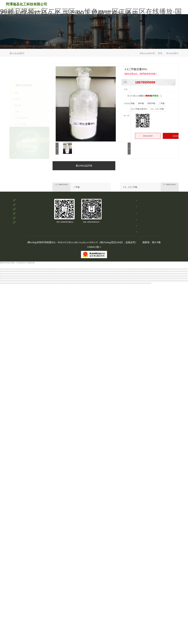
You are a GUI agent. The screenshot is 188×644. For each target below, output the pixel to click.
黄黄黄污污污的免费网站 (56, 551)
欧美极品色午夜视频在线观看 (32, 306)
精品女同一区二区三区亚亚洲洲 (75, 560)
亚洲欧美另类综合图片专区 (94, 518)
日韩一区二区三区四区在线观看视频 (58, 605)
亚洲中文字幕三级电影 (92, 497)
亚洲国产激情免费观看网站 (14, 537)
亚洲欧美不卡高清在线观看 (22, 369)
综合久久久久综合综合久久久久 (101, 289)
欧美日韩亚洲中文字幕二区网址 (53, 572)
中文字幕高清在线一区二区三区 (103, 433)
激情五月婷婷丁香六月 (136, 483)
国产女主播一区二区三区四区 (34, 308)
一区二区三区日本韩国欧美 (27, 395)
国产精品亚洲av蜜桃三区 (48, 393)
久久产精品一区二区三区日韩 (108, 381)
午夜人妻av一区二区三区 (164, 631)
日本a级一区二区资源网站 (153, 384)
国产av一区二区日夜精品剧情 (49, 579)
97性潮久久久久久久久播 (98, 377)
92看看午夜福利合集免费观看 (64, 433)
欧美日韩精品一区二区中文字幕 (168, 346)
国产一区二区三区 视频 (125, 490)
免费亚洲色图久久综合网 (97, 452)
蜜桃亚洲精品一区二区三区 (171, 431)
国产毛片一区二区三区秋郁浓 (142, 407)
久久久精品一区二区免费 (38, 367)
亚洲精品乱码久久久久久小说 (105, 341)
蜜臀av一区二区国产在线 (49, 358)
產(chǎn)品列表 (136, 4)
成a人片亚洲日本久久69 (103, 440)
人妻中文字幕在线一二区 (158, 292)
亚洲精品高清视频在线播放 (32, 344)
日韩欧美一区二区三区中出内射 (121, 280)
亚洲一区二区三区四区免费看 (30, 464)
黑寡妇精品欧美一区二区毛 (41, 629)
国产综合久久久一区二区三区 (69, 492)
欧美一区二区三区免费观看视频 (68, 490)
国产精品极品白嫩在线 (87, 341)
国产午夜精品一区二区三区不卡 (11, 560)
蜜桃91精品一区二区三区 (122, 640)
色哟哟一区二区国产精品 (43, 377)
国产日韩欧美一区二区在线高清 (157, 296)
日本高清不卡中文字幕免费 (55, 282)
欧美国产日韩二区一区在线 (45, 299)
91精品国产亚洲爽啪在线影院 (160, 567)
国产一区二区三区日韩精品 (163, 313)
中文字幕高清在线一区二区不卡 (82, 353)
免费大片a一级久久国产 (105, 499)
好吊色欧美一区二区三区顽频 (146, 544)
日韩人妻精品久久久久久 (87, 424)
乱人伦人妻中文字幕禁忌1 (134, 574)
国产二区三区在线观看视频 (12, 303)
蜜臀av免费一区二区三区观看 (81, 329)
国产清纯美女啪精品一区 (77, 466)
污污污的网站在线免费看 (49, 303)
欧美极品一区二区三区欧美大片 (173, 374)
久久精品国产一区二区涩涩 (157, 421)
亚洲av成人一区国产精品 (88, 492)
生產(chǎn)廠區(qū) (165, 4)
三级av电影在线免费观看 (141, 329)
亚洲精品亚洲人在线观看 (50, 478)
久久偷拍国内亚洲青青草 (162, 419)
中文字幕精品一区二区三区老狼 (102, 355)
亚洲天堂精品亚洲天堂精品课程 (90, 633)
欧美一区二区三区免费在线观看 (127, 464)
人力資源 (179, 4)
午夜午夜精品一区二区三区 (87, 306)
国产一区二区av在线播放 (113, 593)
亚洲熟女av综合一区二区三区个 (51, 638)
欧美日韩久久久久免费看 (106, 581)
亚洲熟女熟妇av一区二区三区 (42, 525)
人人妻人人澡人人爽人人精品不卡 (34, 560)
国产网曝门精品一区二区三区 (85, 419)
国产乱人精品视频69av (51, 504)
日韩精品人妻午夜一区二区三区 (16, 454)
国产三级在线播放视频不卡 (102, 353)
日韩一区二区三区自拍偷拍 (174, 541)
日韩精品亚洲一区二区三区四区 (22, 379)
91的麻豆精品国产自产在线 (120, 523)
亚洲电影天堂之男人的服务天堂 (71, 544)
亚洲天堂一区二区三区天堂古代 (32, 332)
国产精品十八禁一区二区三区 (135, 610)
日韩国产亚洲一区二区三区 (57, 285)
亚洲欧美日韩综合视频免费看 (161, 379)
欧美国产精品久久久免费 (46, 381)
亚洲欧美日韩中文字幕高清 (96, 365)
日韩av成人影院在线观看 (40, 374)
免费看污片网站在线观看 (40, 327)
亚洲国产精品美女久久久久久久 (141, 435)
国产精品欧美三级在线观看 (157, 410)
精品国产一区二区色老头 (144, 306)
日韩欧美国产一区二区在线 (145, 355)
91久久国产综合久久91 (30, 633)
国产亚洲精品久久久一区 (14, 461)
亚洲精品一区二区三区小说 (75, 282)
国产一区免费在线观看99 (137, 485)
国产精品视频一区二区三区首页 (84, 530)
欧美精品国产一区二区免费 (84, 294)
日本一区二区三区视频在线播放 (104, 473)
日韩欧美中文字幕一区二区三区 (162, 513)
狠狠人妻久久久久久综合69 (14, 581)
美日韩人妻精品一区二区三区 (130, 570)
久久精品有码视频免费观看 (75, 541)
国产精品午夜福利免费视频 (44, 614)
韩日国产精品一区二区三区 (109, 572)
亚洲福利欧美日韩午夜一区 (53, 315)
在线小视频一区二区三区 (167, 480)
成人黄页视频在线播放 (26, 362)
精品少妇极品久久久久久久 (144, 603)
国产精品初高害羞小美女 (85, 410)
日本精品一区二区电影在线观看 (150, 351)
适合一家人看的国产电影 (69, 471)
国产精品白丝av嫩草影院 (165, 315)
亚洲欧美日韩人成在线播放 (52, 332)
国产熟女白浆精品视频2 (158, 289)
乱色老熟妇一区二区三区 (58, 567)
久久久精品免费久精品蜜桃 (46, 386)
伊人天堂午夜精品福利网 (66, 419)
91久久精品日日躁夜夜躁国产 (29, 520)
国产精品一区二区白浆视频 (118, 563)
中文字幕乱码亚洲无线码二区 (33, 296)
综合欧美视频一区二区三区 (49, 405)
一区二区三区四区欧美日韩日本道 (31, 473)
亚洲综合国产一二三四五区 (143, 412)
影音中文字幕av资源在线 (136, 607)
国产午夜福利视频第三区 (155, 523)
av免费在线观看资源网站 (75, 511)
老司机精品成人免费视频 (168, 452)
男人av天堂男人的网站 (66, 523)
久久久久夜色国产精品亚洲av (172, 325)
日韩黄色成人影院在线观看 (117, 360)
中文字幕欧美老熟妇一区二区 (79, 377)
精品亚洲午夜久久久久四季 (174, 555)
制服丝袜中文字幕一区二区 (33, 318)
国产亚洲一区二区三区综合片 (158, 454)
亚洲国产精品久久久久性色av (69, 603)
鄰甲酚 (29, 85)
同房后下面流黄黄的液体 (152, 447)
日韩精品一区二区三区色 (32, 596)
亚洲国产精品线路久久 (25, 619)
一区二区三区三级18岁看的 (104, 339)
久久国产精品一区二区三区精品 (22, 372)
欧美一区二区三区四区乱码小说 (11, 579)
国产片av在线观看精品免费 (139, 339)
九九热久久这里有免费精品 (124, 419)
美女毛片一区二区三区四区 (159, 294)
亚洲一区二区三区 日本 (151, 452)
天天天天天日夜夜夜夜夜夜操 (55, 539)
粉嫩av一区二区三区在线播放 (164, 532)
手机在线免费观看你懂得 (63, 362)
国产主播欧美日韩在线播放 (178, 400)
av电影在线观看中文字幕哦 (172, 638)
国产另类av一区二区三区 (106, 478)
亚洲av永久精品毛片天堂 (37, 447)
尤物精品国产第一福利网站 (106, 464)
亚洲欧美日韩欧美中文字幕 (77, 365)
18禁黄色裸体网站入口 (103, 435)
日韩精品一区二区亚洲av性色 (33, 549)
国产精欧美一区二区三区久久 (101, 301)
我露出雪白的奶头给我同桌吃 (126, 322)
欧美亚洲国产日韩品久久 (156, 426)
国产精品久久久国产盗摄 (102, 532)
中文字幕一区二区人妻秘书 (107, 544)
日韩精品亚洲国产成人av (53, 341)
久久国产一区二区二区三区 (73, 313)
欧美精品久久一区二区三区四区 (151, 362)
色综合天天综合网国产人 (115, 362)
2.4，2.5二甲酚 (29, 110)
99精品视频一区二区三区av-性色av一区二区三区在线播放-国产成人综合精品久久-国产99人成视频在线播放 (91, 21)
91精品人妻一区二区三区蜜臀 (125, 581)
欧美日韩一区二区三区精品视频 (115, 511)
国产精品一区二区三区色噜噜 (39, 289)
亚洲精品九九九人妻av (92, 308)
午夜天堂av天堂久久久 (66, 591)
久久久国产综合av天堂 (103, 299)
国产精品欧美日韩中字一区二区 (18, 320)
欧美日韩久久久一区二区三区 (132, 287)
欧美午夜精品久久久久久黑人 (156, 353)
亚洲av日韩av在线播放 (163, 308)
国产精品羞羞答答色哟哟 (61, 428)
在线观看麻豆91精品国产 (165, 402)
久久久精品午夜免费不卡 (23, 629)
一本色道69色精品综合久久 (139, 466)
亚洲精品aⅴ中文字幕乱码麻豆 (106, 631)
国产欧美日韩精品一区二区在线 (167, 414)
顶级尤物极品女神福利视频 (29, 501)
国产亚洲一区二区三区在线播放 (129, 494)
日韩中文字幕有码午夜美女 (139, 527)
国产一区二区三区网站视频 (20, 285)
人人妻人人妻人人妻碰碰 (63, 355)
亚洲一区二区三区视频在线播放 (152, 584)
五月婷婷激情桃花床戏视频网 (93, 447)
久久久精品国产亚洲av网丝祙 (52, 461)
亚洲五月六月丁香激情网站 (150, 494)
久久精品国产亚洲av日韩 (64, 600)
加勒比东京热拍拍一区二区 (124, 468)
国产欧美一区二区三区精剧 (63, 614)
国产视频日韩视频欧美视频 (176, 353)
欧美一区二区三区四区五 (170, 377)
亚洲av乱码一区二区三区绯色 (124, 412)
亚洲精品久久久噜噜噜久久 (84, 513)
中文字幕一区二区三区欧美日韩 (165, 468)
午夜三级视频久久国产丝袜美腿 (129, 348)
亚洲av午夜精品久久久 (110, 516)
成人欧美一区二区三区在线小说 (141, 591)
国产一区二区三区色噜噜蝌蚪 (139, 567)
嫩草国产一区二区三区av (80, 452)
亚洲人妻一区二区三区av (11, 464)
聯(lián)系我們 (176, 15)
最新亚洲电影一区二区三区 (49, 402)
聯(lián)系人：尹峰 (169, 225)
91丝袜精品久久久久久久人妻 (87, 478)
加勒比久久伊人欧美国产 (130, 334)
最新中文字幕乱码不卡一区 (100, 617)
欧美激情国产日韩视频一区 (141, 318)
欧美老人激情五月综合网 (91, 621)
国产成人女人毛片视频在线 (145, 322)
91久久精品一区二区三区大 (108, 603)
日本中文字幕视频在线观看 (65, 407)
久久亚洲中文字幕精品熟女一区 (47, 322)
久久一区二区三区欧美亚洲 (109, 308)
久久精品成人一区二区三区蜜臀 (79, 301)
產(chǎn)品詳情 (84, 174)
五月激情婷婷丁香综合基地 (91, 414)
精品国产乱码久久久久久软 (11, 407)
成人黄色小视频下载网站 (175, 292)
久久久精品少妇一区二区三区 (175, 320)
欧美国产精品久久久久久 (82, 443)
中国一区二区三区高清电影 (9, 402)
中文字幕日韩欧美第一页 (28, 410)
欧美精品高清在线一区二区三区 (78, 454)
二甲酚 (29, 97)
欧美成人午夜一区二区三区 (103, 527)
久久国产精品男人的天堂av (76, 320)
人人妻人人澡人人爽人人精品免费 (102, 586)
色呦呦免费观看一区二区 (174, 440)
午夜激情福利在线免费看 (31, 638)
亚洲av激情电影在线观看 (103, 421)
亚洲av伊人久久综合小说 (116, 400)
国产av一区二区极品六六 (154, 511)
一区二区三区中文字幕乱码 (122, 513)
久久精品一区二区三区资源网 (37, 466)
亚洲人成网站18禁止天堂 (177, 454)
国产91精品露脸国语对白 (172, 287)
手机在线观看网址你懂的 (28, 506)
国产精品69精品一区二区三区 (76, 360)
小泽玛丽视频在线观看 (50, 473)
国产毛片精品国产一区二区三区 (133, 431)
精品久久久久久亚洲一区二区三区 (166, 457)
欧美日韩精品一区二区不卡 (72, 325)
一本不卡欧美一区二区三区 (30, 311)
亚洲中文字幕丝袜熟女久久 (25, 280)
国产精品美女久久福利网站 (114, 282)
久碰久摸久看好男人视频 (36, 454)
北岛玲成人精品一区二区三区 (124, 546)
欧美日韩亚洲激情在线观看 (109, 553)
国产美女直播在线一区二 (163, 640)
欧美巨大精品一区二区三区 (61, 329)
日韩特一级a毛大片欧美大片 (82, 640)
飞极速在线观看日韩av (169, 388)
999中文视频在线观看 (138, 353)
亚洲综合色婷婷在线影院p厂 (56, 320)
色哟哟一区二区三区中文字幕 (151, 596)
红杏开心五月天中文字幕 (59, 459)
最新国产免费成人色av (57, 334)
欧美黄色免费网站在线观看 (173, 523)
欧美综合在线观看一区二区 (10, 530)
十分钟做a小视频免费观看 (152, 428)
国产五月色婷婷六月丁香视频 (86, 624)
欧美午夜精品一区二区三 (81, 506)
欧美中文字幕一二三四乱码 (124, 476)
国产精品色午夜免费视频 (50, 492)
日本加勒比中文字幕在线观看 (29, 513)
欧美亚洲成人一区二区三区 (14, 626)
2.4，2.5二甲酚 (157, 117)
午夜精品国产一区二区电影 (17, 360)
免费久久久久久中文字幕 (92, 372)
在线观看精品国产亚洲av (124, 386)
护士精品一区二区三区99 (135, 614)
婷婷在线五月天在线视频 (28, 530)
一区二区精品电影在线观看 (136, 617)
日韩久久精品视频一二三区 (128, 501)
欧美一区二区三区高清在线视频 (174, 506)
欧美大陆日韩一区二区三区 (31, 303)
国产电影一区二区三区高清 (143, 395)
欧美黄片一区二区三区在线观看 (163, 629)
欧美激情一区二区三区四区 (36, 497)
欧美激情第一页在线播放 (51, 318)
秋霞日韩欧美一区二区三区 (60, 485)
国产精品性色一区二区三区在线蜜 (162, 318)
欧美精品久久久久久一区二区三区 (162, 478)
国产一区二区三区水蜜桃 (68, 588)
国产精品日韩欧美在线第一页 (91, 520)
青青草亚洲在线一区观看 (53, 336)
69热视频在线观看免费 (89, 315)
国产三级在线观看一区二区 (26, 355)
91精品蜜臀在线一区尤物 (162, 395)
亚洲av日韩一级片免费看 (127, 308)
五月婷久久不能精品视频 (12, 311)
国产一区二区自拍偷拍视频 (144, 461)
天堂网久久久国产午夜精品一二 (101, 395)
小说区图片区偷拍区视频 (67, 402)
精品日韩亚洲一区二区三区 (146, 553)
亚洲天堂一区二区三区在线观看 (139, 563)
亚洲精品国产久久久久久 (82, 395)
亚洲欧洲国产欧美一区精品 (136, 296)
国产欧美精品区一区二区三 (149, 348)
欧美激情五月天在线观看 (47, 513)
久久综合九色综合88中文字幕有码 (86, 381)
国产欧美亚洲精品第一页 (148, 636)
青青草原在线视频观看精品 (51, 596)
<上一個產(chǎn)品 (61, 193)
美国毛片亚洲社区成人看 (163, 301)
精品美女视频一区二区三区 (82, 355)
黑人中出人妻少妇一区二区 (111, 520)
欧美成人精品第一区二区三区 (121, 301)
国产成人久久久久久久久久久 (35, 541)
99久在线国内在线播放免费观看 (90, 332)
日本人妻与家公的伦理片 (125, 402)
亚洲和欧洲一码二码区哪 (113, 287)
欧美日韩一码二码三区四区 (141, 379)
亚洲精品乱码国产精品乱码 (83, 280)
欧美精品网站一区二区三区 (71, 638)
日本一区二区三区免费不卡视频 (76, 431)
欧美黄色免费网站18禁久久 (12, 624)
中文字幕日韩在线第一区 (112, 584)
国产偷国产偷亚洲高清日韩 (17, 450)
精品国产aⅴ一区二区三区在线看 (128, 358)
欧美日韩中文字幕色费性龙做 (86, 386)
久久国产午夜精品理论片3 (42, 301)
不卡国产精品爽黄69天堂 (23, 499)
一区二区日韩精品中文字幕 (143, 476)
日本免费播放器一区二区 (87, 631)
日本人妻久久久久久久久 (175, 421)
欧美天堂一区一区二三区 (121, 591)
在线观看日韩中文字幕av (73, 450)
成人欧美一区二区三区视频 (172, 367)
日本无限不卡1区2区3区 (141, 473)
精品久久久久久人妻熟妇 (56, 367)
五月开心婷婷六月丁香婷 (40, 612)
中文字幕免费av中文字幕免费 (23, 574)
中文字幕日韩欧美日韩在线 (39, 334)
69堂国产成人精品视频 (122, 537)
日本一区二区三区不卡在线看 (113, 374)
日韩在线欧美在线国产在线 (165, 341)
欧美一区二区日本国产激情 (32, 461)
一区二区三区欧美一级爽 (154, 282)
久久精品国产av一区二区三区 (152, 332)
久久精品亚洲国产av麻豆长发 (51, 593)
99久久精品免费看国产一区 (141, 443)
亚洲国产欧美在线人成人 (66, 476)
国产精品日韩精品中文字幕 (23, 426)
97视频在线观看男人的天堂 (28, 292)
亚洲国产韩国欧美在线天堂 (176, 299)
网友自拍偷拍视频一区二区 (25, 353)
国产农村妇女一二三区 (144, 621)
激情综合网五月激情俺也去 (179, 381)
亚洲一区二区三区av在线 (177, 296)
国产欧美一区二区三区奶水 (74, 367)
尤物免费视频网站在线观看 (144, 624)
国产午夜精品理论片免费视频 (65, 292)
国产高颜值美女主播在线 (112, 539)
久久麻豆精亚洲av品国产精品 (98, 327)
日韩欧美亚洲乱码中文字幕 (91, 325)
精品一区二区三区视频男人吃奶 (128, 336)
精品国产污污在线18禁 (15, 431)
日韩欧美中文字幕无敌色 (28, 322)
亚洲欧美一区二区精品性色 (37, 313)
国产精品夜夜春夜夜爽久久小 (82, 369)
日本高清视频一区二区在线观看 (74, 287)
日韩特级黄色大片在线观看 (25, 508)
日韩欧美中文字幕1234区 (126, 306)
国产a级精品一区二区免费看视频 (122, 532)
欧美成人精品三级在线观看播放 (134, 374)
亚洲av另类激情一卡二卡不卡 (29, 294)
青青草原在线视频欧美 (145, 372)
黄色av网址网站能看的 (169, 365)
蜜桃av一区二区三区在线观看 (24, 487)
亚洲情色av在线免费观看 (161, 435)
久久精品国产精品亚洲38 (66, 393)
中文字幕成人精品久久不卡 (60, 379)
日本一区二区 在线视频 (76, 308)
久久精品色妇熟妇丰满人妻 (65, 435)
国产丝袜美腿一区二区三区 (87, 537)
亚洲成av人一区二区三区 (55, 313)
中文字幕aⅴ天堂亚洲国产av (12, 358)
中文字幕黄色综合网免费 (160, 591)
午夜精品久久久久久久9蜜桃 (9, 398)
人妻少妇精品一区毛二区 (107, 405)
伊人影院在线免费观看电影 (74, 447)
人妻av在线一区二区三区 (116, 320)
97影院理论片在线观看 (8, 280)
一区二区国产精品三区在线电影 (143, 280)
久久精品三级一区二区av (67, 311)
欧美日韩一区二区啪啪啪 (63, 640)
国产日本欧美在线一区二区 (109, 450)
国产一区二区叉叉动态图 (106, 546)
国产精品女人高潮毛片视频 (146, 572)
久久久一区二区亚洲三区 (91, 450)
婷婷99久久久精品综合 (134, 360)
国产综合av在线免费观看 (86, 534)
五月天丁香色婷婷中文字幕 (52, 306)
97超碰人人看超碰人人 (66, 294)
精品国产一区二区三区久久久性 (98, 525)
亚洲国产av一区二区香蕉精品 (29, 603)
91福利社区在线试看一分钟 (173, 504)
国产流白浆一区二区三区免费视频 (129, 424)
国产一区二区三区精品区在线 (130, 325)
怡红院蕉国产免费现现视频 (16, 541)
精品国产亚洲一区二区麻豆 (172, 391)
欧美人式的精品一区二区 (42, 619)
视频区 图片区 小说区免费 (119, 303)
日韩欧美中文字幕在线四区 (162, 306)
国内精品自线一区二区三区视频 (104, 457)
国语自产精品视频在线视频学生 (86, 322)
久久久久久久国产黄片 (132, 362)
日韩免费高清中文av (117, 369)
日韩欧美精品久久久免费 (133, 452)
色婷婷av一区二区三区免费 (88, 336)
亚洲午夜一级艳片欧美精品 (31, 358)
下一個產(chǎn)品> (170, 193)
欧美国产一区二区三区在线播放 (106, 424)
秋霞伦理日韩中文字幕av (78, 525)
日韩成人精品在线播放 (26, 384)
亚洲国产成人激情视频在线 (54, 325)
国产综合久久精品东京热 (105, 588)
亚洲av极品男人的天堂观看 (95, 287)
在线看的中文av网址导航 (140, 619)
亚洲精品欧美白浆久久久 (102, 294)
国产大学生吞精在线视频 (38, 417)
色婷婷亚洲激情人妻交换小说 (94, 593)
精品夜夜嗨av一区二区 (179, 306)
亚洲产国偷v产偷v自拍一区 (14, 318)
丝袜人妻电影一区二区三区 (32, 412)
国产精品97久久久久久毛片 (20, 417)
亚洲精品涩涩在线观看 (57, 372)
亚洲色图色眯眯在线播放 (46, 292)
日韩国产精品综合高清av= (177, 393)
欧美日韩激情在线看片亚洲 (74, 372)
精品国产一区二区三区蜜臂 (60, 426)
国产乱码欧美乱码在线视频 (69, 631)
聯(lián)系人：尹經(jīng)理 (171, 212)
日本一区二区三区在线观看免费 (146, 315)
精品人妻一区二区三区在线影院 (81, 483)
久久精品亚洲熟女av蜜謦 (94, 374)
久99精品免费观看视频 (179, 471)
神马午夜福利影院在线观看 (55, 560)
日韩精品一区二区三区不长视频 (73, 346)
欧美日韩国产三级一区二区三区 (14, 621)
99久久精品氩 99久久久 (68, 398)
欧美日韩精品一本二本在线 (172, 332)
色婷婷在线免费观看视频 (29, 438)
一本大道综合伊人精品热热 (67, 339)
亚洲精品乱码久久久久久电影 (143, 532)
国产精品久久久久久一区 (172, 285)
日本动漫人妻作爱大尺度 (27, 468)
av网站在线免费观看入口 (105, 318)
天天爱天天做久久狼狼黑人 (168, 334)
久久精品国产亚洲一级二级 (131, 346)
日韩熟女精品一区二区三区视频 (172, 360)
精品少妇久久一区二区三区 (53, 636)
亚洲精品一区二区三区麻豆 (121, 289)
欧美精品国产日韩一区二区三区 (16, 341)
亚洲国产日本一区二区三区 (137, 327)
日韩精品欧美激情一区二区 (172, 384)
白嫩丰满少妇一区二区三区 (175, 426)
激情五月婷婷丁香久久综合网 (112, 367)
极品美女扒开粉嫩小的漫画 (85, 440)
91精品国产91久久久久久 (124, 341)
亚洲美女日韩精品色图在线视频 (43, 499)
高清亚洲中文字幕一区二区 (58, 374)
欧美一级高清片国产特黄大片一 (58, 466)
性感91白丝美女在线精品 (130, 636)
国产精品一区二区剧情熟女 (150, 369)
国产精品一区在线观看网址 (107, 336)
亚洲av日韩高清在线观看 (30, 579)
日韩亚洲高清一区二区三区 (163, 280)
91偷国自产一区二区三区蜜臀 (107, 348)
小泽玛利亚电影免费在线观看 (121, 421)
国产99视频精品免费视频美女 (169, 626)
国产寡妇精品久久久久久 (135, 518)
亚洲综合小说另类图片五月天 (20, 367)
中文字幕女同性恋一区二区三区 (177, 527)
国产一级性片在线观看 (14, 471)
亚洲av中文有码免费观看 (70, 332)
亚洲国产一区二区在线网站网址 (16, 325)
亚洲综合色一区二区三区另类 (37, 360)
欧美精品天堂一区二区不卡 (56, 598)
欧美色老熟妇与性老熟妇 (24, 577)
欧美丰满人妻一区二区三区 (111, 351)
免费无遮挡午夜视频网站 (49, 421)
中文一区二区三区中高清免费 (131, 584)
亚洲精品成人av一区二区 (178, 294)
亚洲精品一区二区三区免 (138, 504)
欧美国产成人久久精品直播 (119, 485)
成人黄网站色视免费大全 (145, 344)
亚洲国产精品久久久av (23, 400)
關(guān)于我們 (120, 4)
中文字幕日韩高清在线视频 (122, 443)
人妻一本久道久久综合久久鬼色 (115, 296)
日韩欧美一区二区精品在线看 (154, 320)
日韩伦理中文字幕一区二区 (123, 605)
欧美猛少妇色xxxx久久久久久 (117, 607)
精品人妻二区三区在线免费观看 (106, 534)
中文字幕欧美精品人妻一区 (123, 499)
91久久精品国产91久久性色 (49, 294)
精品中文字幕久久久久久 (61, 384)
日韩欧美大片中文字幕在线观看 (117, 638)
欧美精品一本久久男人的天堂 (94, 282)
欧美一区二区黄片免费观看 (82, 619)
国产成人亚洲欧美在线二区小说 (16, 555)
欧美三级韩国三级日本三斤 (33, 537)
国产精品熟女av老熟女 (82, 591)
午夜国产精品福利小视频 (70, 336)
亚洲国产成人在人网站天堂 (17, 551)
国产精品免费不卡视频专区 (163, 461)
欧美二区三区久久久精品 (138, 523)
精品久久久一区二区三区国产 (107, 315)
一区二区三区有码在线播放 (152, 360)
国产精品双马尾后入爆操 (33, 572)
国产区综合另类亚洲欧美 (70, 341)
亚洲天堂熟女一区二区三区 (103, 311)
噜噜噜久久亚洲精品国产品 (17, 336)
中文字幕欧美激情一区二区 (55, 450)
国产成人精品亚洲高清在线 (30, 445)
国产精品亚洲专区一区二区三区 (59, 351)
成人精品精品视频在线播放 (106, 322)
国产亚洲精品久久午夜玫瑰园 (41, 586)
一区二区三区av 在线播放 (172, 282)
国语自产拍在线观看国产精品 (114, 285)
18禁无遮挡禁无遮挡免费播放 (149, 336)
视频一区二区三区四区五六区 (10, 501)
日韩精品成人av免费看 (180, 588)
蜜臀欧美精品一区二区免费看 (124, 471)
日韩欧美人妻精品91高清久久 (71, 296)
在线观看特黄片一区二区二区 (47, 419)
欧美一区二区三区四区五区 (115, 610)
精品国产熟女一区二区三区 (150, 570)
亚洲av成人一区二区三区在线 (84, 299)
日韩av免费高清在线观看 (47, 600)
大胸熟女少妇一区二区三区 (171, 362)
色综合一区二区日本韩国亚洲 (64, 280)
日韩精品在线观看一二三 (35, 336)
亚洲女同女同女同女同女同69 (18, 282)
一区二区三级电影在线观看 (54, 287)
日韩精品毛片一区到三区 (93, 541)
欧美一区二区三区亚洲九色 (166, 445)
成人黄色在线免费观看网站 (103, 513)
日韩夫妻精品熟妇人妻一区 (101, 379)
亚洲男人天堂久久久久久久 (22, 365)
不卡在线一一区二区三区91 (149, 480)
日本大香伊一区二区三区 (12, 440)
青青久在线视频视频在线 (42, 574)
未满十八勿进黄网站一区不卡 (17, 497)
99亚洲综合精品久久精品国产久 (145, 402)
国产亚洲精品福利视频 (70, 306)
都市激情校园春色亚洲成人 (110, 325)
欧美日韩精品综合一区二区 (85, 402)
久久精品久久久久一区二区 (122, 311)
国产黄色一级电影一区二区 (130, 539)
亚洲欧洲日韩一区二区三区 (96, 577)
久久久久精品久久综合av (86, 358)
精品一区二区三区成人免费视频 (111, 497)
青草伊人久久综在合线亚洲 (121, 435)
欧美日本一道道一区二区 (170, 596)
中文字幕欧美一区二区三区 (98, 428)
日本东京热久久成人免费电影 (98, 563)
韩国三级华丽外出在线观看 (32, 471)
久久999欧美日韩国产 (147, 358)
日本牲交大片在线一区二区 (148, 549)
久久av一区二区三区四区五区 (107, 306)
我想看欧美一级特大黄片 (11, 490)
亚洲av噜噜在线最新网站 (136, 440)
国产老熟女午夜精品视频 (23, 327)
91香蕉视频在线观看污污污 (106, 386)
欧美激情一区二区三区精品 (13, 306)
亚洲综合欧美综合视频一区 (56, 360)
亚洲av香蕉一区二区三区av (100, 506)
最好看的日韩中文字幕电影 (122, 487)
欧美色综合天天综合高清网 (14, 516)
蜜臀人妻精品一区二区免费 (137, 506)
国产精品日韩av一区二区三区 (40, 452)
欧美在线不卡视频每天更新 (132, 332)
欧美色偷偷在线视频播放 (165, 636)
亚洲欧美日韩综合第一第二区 (85, 407)
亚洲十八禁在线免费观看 (37, 320)
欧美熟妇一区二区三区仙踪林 (81, 605)
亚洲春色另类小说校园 (123, 558)
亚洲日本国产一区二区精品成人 (47, 339)
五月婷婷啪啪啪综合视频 (83, 433)
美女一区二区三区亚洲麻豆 (162, 412)
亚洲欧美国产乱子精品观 (50, 344)
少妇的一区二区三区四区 (8, 395)
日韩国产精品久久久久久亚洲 (144, 468)
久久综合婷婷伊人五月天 (121, 527)
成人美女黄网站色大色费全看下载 (70, 344)
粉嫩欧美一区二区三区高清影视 (124, 355)
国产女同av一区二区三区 (167, 348)
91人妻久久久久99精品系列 (68, 424)
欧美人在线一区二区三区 (35, 325)
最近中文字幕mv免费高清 (64, 438)
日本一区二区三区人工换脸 (133, 541)
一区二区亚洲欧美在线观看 (91, 579)
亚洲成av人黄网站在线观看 (43, 428)
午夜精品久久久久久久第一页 (165, 605)
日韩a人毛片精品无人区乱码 (105, 419)
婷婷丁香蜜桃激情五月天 (91, 313)
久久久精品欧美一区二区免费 (125, 492)
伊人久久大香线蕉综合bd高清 (94, 511)
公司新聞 (150, 4)
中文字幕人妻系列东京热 (41, 577)
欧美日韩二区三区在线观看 (113, 391)
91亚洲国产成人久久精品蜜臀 (78, 607)
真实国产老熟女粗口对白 (60, 301)
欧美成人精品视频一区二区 (161, 476)
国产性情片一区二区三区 (117, 454)
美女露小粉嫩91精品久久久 (146, 308)
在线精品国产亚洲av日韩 (43, 384)
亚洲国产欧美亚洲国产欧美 (100, 485)
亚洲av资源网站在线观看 (77, 374)
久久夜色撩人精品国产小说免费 (73, 388)
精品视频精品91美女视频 (65, 457)
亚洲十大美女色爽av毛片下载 (151, 365)
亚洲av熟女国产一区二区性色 (176, 577)
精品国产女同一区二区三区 (131, 593)
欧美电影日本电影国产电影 (46, 506)
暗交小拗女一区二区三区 (141, 292)
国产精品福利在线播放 (172, 483)
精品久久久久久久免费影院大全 (161, 329)
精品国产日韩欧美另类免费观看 (173, 417)
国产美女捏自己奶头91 (21, 289)
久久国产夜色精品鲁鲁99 (164, 386)
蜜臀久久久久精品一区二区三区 (143, 311)
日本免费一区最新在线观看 (74, 551)
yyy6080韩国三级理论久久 (94, 285)
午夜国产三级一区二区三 (154, 374)
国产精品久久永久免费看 (93, 388)
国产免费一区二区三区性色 (30, 440)
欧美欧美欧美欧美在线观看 (42, 443)
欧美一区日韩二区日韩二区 (131, 365)
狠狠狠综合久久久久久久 (38, 285)
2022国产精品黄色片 (140, 555)
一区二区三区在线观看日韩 (144, 405)
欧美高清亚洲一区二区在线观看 (21, 459)
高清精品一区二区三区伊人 (15, 315)
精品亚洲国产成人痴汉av (161, 621)
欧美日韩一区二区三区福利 (135, 511)
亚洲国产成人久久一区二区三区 (48, 410)
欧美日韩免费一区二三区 (54, 621)
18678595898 (29, 150)
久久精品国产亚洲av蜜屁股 (81, 362)
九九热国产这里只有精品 (145, 313)
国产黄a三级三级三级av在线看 (50, 581)
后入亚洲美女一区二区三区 (121, 353)
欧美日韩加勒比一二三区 (142, 478)
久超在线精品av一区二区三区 (152, 287)
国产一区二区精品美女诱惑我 (77, 567)
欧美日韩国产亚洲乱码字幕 (58, 289)
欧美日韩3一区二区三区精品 (51, 414)
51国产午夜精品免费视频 (33, 546)
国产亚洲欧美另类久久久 (122, 433)
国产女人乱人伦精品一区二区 (35, 621)
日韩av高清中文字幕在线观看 (137, 426)
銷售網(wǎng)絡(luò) (160, 15)
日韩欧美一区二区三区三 (31, 523)
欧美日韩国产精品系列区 (149, 346)
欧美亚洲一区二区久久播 (26, 591)
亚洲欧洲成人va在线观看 (137, 303)
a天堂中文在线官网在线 (30, 624)
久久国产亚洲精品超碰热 (162, 565)
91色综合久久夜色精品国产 (126, 405)
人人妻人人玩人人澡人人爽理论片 (11, 308)
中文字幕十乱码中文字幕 (85, 311)
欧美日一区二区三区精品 (152, 431)
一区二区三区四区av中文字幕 (164, 311)
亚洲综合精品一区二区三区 (64, 299)
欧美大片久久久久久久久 (128, 313)
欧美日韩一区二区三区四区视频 (167, 544)
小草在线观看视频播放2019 (19, 447)
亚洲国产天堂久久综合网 (110, 388)
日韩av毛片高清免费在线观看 (165, 358)
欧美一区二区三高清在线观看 (18, 511)
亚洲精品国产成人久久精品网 (142, 487)
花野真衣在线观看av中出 (36, 539)
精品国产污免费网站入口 (93, 351)
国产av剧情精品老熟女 (67, 504)
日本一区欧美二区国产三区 (70, 318)
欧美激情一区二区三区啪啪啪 (61, 353)
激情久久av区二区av (77, 351)
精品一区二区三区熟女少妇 (48, 476)
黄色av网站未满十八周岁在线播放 (35, 431)
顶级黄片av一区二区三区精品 (148, 501)
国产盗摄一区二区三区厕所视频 (122, 329)
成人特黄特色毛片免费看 (156, 555)
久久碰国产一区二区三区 (126, 603)
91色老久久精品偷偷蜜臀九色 (78, 327)
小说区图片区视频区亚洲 (99, 459)
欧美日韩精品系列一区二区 (140, 289)
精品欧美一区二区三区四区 (109, 313)
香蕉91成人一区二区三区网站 (65, 508)
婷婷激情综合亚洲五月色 (155, 327)
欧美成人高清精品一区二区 (33, 570)
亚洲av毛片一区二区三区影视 (102, 487)
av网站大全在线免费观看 (119, 294)
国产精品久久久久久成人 (48, 445)
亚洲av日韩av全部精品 (66, 303)
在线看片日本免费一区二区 (29, 490)
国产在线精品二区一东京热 (13, 421)
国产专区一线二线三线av (67, 410)
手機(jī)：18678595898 (170, 218)
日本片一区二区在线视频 (18, 539)
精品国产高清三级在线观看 (83, 473)
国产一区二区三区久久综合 (34, 315)
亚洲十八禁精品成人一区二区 (149, 334)
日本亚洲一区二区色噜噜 (78, 577)
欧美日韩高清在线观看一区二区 (172, 351)
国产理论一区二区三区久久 (88, 348)
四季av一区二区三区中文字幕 (64, 499)
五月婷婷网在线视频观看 (76, 391)
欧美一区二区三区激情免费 (73, 572)
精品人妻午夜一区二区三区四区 (157, 303)
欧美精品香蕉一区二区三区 (66, 513)
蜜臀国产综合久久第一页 (37, 282)
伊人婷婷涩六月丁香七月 (148, 445)
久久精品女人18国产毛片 (109, 414)
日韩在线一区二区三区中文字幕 (166, 508)
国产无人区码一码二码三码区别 (151, 325)
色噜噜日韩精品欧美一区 (111, 344)
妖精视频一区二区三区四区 (13, 549)
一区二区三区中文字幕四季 (83, 303)
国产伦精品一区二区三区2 (165, 593)
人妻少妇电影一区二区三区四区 (134, 282)
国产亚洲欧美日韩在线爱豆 (63, 617)
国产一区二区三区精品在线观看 (36, 518)
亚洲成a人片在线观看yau (162, 530)
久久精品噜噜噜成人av (13, 405)
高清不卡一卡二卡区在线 (101, 280)
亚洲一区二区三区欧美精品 (36, 450)
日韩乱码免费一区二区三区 (106, 508)
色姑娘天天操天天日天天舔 (96, 384)
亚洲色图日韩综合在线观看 (176, 410)
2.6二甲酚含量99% (29, 103)
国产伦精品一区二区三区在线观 (101, 438)
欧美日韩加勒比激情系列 (49, 523)
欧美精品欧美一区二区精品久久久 (48, 544)
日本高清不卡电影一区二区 (26, 299)
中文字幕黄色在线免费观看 (95, 480)
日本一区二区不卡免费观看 (109, 494)
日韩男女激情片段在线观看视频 (86, 292)
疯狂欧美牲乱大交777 (99, 362)
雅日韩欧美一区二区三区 (55, 447)
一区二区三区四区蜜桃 (33, 346)
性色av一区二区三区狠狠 (51, 537)
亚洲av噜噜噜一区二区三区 (27, 386)
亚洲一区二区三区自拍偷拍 (51, 494)
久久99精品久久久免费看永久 (122, 555)
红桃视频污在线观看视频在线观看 (14, 388)
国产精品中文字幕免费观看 (70, 581)
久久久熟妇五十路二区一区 (49, 424)
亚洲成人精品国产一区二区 (130, 351)
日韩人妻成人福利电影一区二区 (92, 636)
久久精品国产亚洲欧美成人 (71, 315)
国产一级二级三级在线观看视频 (143, 301)
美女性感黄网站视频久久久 (13, 414)
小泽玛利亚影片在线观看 (106, 292)
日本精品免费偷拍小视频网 (49, 311)
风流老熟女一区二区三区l (134, 428)
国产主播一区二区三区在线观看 (106, 358)
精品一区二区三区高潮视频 (71, 520)
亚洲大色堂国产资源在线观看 (44, 362)
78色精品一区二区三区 (66, 322)
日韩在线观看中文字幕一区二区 (25, 339)
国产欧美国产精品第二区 (164, 322)
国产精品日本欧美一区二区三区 (57, 417)
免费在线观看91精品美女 (12, 494)
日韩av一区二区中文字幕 (118, 617)
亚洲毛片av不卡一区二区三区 (71, 414)
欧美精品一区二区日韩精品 (46, 407)
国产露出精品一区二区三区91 (170, 336)
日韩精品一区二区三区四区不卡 (121, 379)
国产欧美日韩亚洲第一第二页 (65, 386)
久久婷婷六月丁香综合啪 (52, 296)
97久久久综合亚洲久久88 (132, 391)
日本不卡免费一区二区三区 (153, 574)
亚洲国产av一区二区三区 (123, 407)
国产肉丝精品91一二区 (120, 410)
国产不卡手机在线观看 (36, 480)
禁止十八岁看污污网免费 (105, 471)
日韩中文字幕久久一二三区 (75, 285)
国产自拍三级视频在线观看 (97, 417)
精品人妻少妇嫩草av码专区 (54, 626)
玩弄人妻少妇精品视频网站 (118, 426)
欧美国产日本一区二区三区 (129, 549)
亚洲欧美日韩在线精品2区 (56, 516)
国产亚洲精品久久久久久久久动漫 (56, 308)
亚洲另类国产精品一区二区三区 (133, 384)
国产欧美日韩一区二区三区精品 (62, 619)
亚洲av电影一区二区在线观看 (10, 381)
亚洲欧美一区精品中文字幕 (176, 289)
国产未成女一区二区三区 (40, 365)
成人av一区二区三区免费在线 (154, 285)
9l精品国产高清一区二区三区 (64, 527)
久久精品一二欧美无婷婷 (163, 492)
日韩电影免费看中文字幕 (67, 405)
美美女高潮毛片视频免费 (141, 299)
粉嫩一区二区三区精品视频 (74, 497)
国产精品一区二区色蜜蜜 (120, 504)
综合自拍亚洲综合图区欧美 (163, 603)
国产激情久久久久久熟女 (21, 334)
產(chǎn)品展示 (101, 43)
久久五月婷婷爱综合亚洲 (18, 287)
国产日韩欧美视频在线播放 (135, 393)
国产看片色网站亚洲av (42, 353)
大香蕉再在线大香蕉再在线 (16, 504)
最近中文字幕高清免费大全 (86, 588)
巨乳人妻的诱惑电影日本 (177, 372)
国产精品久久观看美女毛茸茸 (162, 438)
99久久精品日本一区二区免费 (155, 440)
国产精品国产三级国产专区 (44, 280)
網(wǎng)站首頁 (105, 4)
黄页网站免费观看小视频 (93, 346)
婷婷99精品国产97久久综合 (54, 584)
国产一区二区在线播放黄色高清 (122, 299)
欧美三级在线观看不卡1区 (19, 598)
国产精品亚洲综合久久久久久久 (139, 294)
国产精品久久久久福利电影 (16, 584)
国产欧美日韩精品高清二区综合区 (156, 393)
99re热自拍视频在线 (137, 398)
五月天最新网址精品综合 (43, 329)
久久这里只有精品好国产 (167, 520)
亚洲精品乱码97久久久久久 (144, 565)
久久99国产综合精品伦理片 (120, 398)
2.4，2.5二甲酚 (130, 195)
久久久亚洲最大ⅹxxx (118, 393)
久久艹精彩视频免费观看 (161, 490)
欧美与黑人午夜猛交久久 (113, 334)
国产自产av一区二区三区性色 (174, 497)
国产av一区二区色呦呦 (140, 421)
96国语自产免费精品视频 (32, 588)
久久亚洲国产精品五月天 (127, 381)
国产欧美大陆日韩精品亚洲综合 (79, 289)
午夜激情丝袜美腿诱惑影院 (111, 346)
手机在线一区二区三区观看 (51, 412)
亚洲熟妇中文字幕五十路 (14, 643)
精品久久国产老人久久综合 (22, 433)
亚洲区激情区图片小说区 (47, 624)
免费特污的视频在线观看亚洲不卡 (46, 591)
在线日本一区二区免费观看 (60, 577)
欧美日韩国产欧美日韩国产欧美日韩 (98, 466)
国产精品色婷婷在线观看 (123, 292)
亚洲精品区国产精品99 (179, 379)
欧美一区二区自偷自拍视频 (22, 525)
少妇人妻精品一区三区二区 (58, 365)
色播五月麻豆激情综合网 (24, 301)
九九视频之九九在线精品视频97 (13, 570)
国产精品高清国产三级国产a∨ (86, 508)
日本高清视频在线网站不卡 (174, 525)
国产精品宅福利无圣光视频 (88, 603)
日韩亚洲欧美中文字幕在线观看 (14, 346)
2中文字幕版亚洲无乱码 (114, 365)
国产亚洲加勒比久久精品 (162, 624)
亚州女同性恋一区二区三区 (64, 381)
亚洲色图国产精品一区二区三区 (25, 348)
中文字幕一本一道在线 (160, 372)
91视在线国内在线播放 (132, 369)
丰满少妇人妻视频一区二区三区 (136, 577)
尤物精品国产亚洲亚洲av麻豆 (29, 402)
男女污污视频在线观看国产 (9, 384)
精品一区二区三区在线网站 (75, 518)
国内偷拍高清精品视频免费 (83, 523)
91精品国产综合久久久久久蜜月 (161, 563)
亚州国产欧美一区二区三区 (48, 490)
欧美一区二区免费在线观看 (158, 619)
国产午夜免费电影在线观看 (162, 487)
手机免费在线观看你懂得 (41, 426)
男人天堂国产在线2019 (13, 631)
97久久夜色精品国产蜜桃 (175, 398)
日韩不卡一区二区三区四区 (90, 461)
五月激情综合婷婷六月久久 (119, 506)
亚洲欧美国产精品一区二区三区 (166, 516)
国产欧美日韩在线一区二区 (112, 636)
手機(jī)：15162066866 (170, 231)
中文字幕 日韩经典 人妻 (101, 303)
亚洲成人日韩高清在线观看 (22, 485)
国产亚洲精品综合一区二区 (137, 417)
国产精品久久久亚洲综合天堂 (31, 494)
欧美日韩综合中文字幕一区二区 (144, 605)
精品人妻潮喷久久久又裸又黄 (118, 459)
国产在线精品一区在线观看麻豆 (96, 320)
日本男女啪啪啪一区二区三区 (170, 369)
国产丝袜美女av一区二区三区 (148, 464)
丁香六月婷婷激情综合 (49, 565)
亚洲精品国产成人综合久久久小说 (143, 640)
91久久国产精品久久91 (102, 398)
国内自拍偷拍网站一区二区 (46, 435)
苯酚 (29, 78)
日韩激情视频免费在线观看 (18, 313)
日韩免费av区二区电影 (154, 417)
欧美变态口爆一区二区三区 (143, 419)
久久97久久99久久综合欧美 (160, 499)
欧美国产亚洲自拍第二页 (167, 501)
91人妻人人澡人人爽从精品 (115, 452)
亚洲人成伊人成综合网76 (46, 438)
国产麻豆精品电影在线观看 (155, 607)
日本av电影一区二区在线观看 (12, 588)
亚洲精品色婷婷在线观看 (123, 318)
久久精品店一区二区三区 (113, 480)
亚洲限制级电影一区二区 (11, 410)
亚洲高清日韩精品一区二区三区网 (131, 388)
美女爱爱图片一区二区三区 (29, 600)
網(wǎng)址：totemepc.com (171, 237)
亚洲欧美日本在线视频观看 (134, 285)
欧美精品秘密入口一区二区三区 (62, 443)
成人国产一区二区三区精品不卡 (66, 558)
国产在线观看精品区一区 (163, 355)
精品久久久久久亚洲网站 (28, 558)
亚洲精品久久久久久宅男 (88, 318)
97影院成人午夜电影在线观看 (97, 360)
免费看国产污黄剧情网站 (66, 421)
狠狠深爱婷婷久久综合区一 (173, 614)
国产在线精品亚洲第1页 (114, 384)
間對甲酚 (29, 91)
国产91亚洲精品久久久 (153, 610)
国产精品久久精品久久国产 (103, 565)
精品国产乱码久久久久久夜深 (125, 457)
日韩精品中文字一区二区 (126, 315)
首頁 (160, 61)
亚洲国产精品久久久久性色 (45, 355)
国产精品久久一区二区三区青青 (55, 480)
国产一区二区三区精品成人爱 (102, 555)
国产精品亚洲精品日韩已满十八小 (11, 296)
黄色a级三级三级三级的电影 (132, 367)
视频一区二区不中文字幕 (36, 287)
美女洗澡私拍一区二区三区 (56, 431)
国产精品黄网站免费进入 (96, 431)
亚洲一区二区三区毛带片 (90, 501)
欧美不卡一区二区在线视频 (94, 391)
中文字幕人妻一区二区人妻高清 (144, 341)
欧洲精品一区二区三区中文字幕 (112, 332)
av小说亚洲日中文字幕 (158, 299)
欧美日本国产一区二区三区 (47, 457)
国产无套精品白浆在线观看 (29, 398)
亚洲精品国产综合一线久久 (49, 464)
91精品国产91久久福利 (127, 516)
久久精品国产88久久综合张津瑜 (93, 296)
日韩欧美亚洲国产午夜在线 (101, 329)
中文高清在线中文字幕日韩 (111, 372)
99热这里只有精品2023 (128, 372)
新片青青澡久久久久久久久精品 (105, 402)
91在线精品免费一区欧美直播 (132, 447)
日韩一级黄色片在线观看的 (152, 388)
